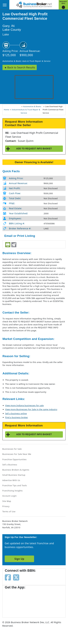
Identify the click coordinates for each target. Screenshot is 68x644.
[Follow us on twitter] (16, 577)
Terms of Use (9, 511)
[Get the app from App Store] (16, 602)
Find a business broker (17, 417)
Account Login (9, 496)
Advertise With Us (11, 480)
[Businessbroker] (34, 4)
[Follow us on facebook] (8, 577)
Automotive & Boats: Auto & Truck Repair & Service (26, 61)
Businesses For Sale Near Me (17, 454)
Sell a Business (10, 465)
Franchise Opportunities (14, 459)
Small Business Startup (14, 475)
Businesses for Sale (12, 449)
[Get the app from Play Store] (41, 602)
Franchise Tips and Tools (15, 485)
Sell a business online (16, 413)
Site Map (7, 501)
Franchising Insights (12, 491)
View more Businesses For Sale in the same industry (31, 409)
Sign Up (19, 559)
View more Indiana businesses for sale (25, 405)
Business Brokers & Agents (16, 470)
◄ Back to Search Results (20, 67)
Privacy (6, 506)
